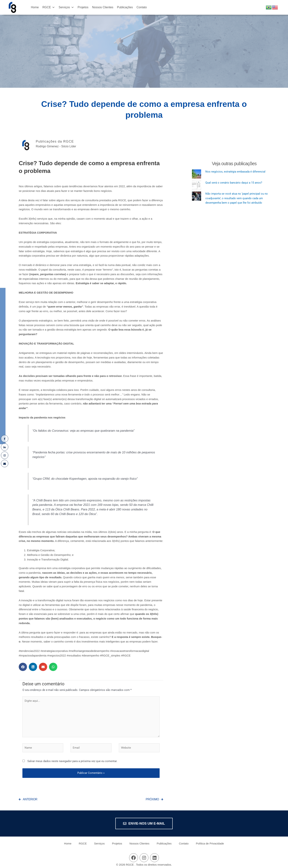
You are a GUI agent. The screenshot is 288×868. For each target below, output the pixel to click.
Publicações (125, 7)
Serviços (66, 7)
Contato (142, 7)
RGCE (49, 7)
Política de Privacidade (210, 843)
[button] (23, 667)
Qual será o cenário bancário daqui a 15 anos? (234, 183)
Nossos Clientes (103, 7)
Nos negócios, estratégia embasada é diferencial (235, 172)
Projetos (83, 7)
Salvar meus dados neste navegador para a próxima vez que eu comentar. (72, 761)
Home (35, 7)
